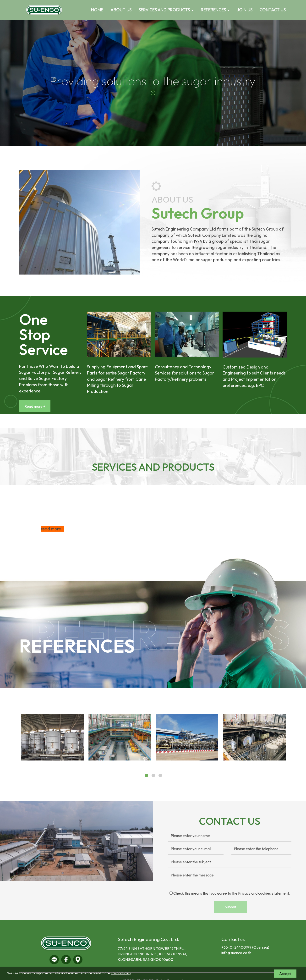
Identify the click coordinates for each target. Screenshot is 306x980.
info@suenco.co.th (236, 953)
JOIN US (245, 10)
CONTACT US (273, 10)
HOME (97, 10)
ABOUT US (121, 10)
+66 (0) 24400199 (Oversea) (245, 947)
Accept (285, 974)
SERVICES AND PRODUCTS (166, 10)
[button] (23, 83)
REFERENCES (215, 10)
